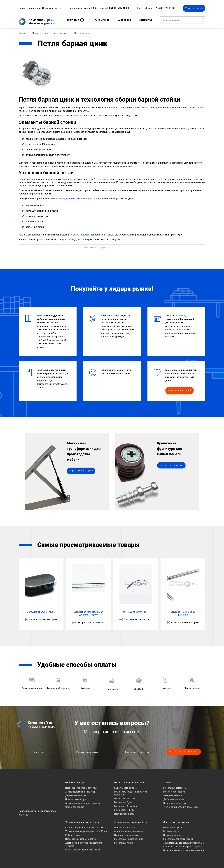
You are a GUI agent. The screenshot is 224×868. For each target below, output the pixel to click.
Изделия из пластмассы (127, 833)
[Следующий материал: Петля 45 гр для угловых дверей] (95, 246)
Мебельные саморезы (175, 786)
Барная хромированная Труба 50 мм (84, 826)
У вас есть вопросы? (180, 388)
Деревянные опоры (76, 794)
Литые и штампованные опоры (81, 790)
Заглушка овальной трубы (41, 610)
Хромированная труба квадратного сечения (84, 842)
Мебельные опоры (75, 781)
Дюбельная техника (174, 797)
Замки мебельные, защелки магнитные (184, 841)
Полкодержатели (172, 833)
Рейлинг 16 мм (73, 833)
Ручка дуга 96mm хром (136, 610)
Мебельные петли (124, 841)
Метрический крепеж (174, 790)
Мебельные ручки (173, 826)
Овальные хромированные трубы (83, 848)
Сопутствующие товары (176, 820)
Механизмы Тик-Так (125, 797)
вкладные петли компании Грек (76, 197)
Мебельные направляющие (129, 837)
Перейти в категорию (81, 476)
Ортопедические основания (129, 829)
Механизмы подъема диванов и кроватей (131, 791)
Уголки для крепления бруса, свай (181, 805)
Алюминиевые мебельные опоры (83, 801)
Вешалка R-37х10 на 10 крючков (183, 611)
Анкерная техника (173, 794)
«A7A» (32, 813)
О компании (103, 20)
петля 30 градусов (80, 233)
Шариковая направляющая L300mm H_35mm (88, 611)
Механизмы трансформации (129, 781)
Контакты (145, 20)
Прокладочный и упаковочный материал (184, 848)
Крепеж (167, 781)
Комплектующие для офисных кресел (183, 845)
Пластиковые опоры (76, 797)
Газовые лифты (171, 829)
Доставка (125, 20)
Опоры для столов (75, 805)
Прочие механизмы (124, 812)
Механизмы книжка (124, 808)
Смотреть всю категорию (43, 618)
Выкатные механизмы (126, 786)
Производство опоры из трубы (81, 786)
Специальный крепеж (175, 801)
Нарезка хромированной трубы (81, 837)
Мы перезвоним (194, 8)
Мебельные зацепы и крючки (178, 837)
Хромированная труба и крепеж (82, 820)
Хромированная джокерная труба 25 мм (86, 829)
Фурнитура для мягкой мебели (131, 820)
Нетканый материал (125, 826)
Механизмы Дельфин (126, 804)
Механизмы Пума (123, 800)
